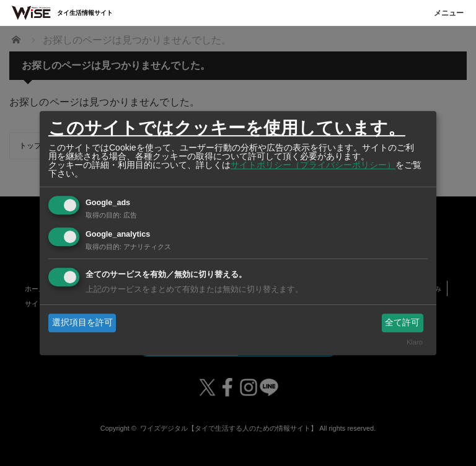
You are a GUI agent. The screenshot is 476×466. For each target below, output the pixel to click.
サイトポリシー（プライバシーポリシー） (313, 165)
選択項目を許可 (82, 322)
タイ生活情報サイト (85, 13)
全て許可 (402, 322)
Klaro (415, 343)
